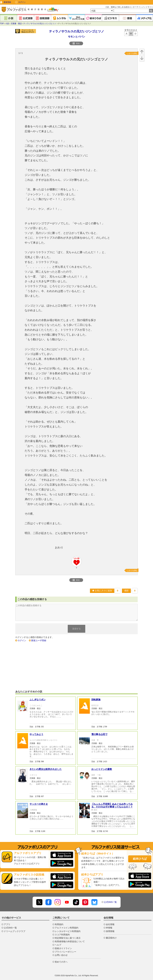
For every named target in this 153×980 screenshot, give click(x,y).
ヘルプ (58, 945)
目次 (76, 43)
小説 (7, 24)
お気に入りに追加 (102, 591)
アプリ (7, 924)
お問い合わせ (61, 955)
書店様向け (111, 938)
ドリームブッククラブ (15, 931)
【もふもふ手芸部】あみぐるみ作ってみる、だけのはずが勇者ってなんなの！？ (112, 805)
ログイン (22, 2)
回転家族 (96, 700)
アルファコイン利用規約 (67, 928)
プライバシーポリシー (65, 952)
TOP (2, 24)
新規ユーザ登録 (39, 640)
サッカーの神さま (39, 804)
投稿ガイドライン (63, 948)
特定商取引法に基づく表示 (68, 938)
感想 (126, 591)
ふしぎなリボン (38, 700)
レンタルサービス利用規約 (68, 931)
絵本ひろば (140, 859)
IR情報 (109, 928)
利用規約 (59, 924)
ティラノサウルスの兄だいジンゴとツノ (40, 24)
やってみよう (36, 734)
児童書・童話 (16, 24)
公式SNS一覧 (110, 902)
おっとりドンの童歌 (102, 769)
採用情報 (110, 931)
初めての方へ (61, 962)
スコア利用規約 (62, 935)
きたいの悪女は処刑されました (46, 769)
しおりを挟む (132, 53)
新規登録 (7, 2)
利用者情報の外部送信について (70, 941)
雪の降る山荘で (99, 734)
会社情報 (110, 924)
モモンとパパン (76, 37)
